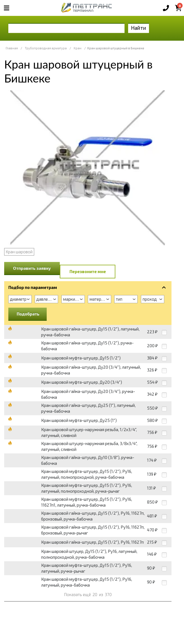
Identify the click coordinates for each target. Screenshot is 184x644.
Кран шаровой (19, 252)
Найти (139, 28)
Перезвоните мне (88, 271)
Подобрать (28, 314)
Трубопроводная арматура (46, 48)
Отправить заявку (32, 268)
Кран (78, 48)
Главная (12, 48)
